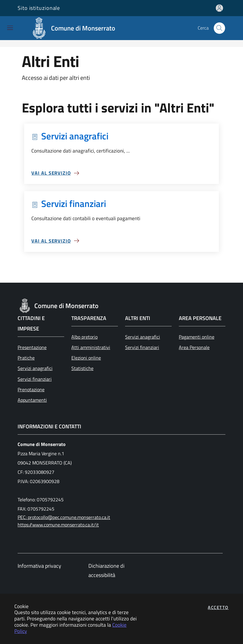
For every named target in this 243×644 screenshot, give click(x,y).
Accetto (218, 607)
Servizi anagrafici (35, 368)
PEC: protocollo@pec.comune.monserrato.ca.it (64, 517)
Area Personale (194, 347)
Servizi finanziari (35, 379)
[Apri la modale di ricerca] (219, 28)
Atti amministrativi (91, 347)
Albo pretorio (84, 337)
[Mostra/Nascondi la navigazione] (10, 28)
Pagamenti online (197, 337)
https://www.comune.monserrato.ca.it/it (58, 525)
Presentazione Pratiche (32, 353)
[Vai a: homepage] (75, 28)
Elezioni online (86, 358)
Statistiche (82, 368)
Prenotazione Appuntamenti (32, 395)
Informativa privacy (39, 566)
